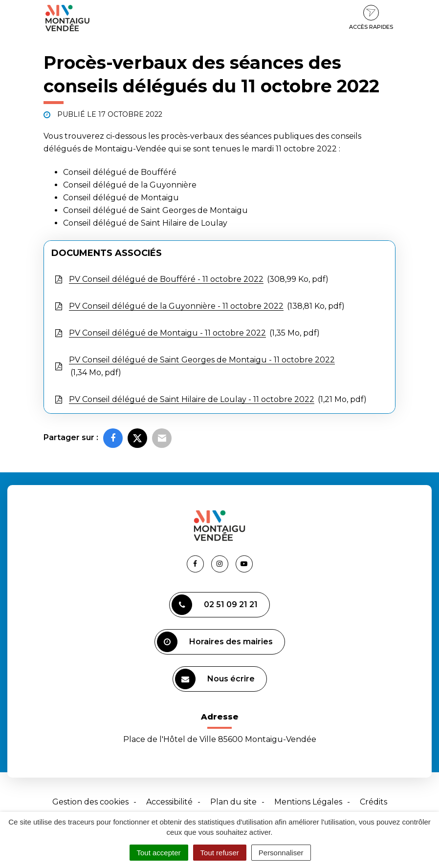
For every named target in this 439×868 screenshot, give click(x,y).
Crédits (373, 802)
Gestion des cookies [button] (90, 802)
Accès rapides (371, 18)
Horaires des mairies (215, 642)
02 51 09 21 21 (215, 605)
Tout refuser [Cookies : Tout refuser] (220, 853)
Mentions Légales (308, 802)
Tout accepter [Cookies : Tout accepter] (159, 853)
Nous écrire (215, 679)
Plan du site (233, 802)
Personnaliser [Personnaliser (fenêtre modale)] (281, 853)
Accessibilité (169, 802)
